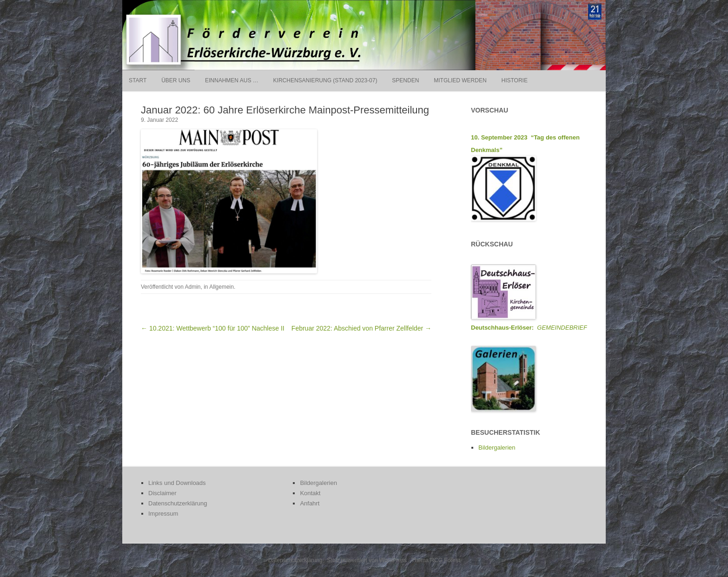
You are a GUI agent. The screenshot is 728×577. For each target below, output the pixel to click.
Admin (193, 287)
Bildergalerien (497, 448)
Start (138, 80)
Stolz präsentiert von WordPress (367, 560)
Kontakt (310, 493)
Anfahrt (310, 503)
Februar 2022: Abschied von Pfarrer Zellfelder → (361, 328)
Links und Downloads (177, 483)
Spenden (405, 80)
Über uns (176, 80)
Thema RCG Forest (436, 560)
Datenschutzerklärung (178, 503)
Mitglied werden (460, 80)
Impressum (163, 514)
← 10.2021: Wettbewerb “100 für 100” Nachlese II (213, 328)
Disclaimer (162, 493)
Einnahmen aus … (232, 80)
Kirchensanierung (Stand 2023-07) (325, 80)
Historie (514, 80)
